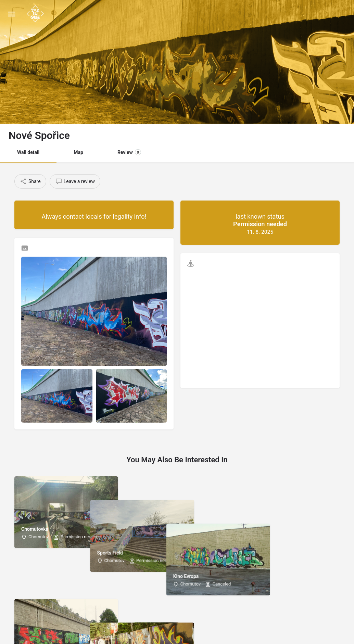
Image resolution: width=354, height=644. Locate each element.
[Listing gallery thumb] (94, 311)
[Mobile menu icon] (12, 14)
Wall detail (28, 152)
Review (129, 152)
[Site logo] (36, 14)
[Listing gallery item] (57, 396)
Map (78, 152)
